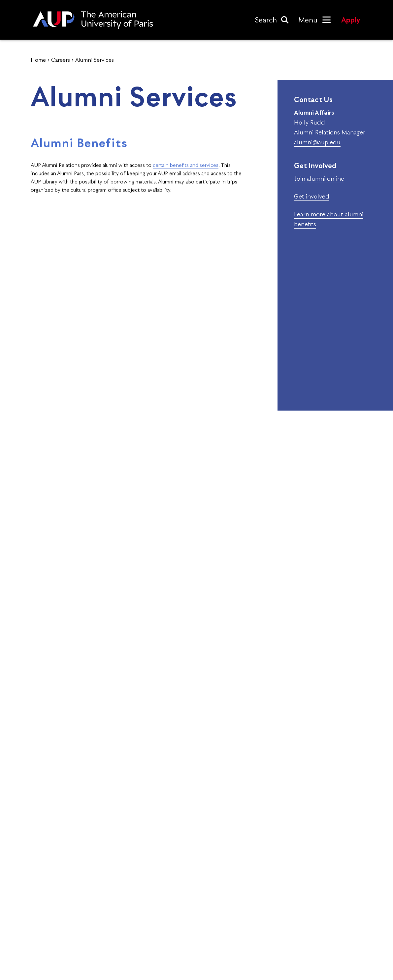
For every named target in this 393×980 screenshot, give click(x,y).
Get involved (312, 196)
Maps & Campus (322, 927)
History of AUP (57, 942)
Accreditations (57, 927)
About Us (49, 913)
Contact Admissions (328, 913)
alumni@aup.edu (317, 142)
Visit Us (196, 842)
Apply (351, 20)
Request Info (309, 842)
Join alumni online (319, 179)
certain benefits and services (186, 177)
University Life (186, 942)
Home (38, 60)
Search (266, 20)
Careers (61, 60)
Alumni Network (189, 927)
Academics (179, 913)
